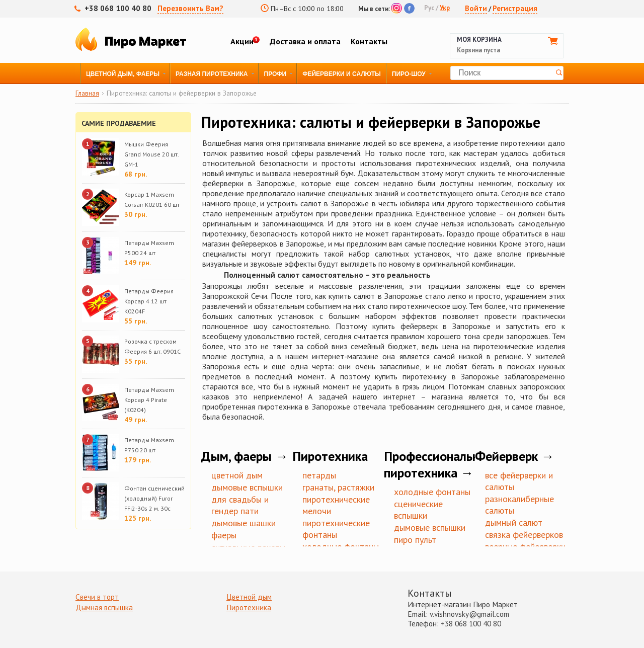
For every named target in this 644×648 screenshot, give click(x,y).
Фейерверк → (515, 456)
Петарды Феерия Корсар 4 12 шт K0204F (149, 301)
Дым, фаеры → (245, 456)
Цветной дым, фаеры (123, 74)
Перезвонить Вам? (190, 8)
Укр (445, 8)
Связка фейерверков (524, 535)
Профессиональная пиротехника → (438, 464)
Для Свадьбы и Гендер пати (240, 505)
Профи (275, 74)
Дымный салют (514, 522)
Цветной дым (237, 475)
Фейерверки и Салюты (342, 74)
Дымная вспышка (104, 607)
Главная (87, 94)
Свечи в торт (97, 597)
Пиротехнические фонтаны (336, 529)
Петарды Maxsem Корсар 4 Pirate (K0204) (149, 400)
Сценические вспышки (418, 510)
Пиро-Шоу (409, 74)
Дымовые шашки (244, 523)
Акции (242, 41)
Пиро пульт (415, 540)
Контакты (369, 41)
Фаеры (224, 535)
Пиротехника (249, 607)
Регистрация (515, 8)
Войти (476, 8)
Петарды (319, 475)
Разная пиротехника (212, 74)
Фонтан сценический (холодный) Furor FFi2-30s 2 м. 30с (154, 498)
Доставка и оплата (305, 41)
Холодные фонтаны (432, 492)
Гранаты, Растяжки (338, 487)
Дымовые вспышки (247, 487)
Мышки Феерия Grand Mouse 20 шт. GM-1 (151, 154)
